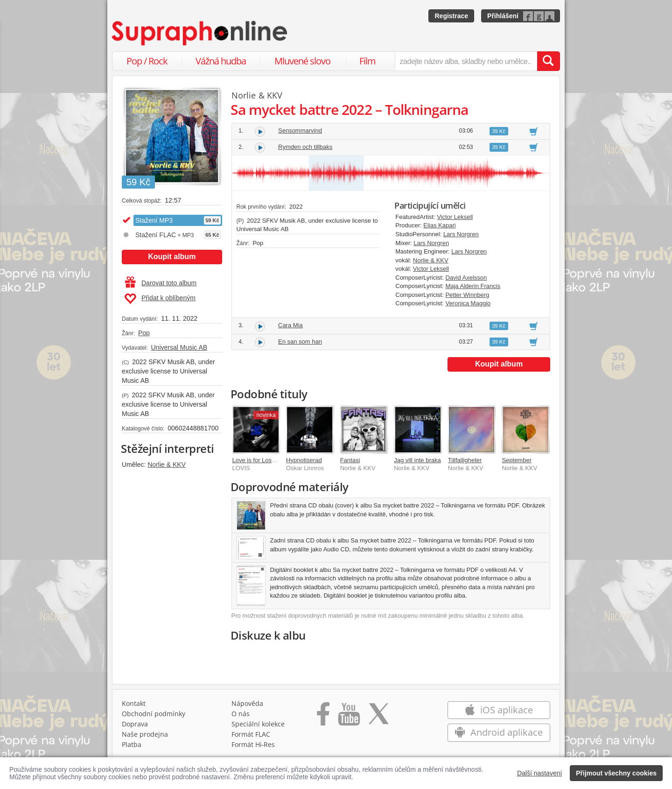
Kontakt (134, 703)
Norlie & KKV (167, 465)
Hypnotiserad (304, 460)
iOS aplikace (499, 710)
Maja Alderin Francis (473, 286)
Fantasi (350, 460)
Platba (132, 744)
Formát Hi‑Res (253, 744)
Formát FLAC (251, 734)
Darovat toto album (161, 283)
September (517, 460)
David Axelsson (466, 278)
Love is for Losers (256, 460)
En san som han (300, 342)
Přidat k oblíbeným (160, 299)
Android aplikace (499, 732)
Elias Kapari (439, 225)
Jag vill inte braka (417, 460)
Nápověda (247, 703)
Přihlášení (503, 16)
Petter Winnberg (467, 295)
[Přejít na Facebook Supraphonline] (323, 717)
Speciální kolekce (258, 724)
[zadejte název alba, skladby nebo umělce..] (466, 61)
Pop (144, 333)
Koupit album (172, 257)
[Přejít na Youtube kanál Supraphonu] (349, 717)
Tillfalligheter (465, 460)
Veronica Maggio (468, 303)
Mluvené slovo (302, 61)
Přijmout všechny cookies (616, 773)
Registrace (451, 16)
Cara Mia (290, 325)
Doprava (135, 724)
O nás (241, 714)
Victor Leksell (455, 217)
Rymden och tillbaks (305, 147)
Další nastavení (540, 773)
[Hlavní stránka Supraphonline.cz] (200, 33)
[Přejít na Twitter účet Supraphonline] (378, 717)
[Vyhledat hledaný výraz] (548, 61)
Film (367, 61)
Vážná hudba (221, 61)
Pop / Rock (147, 61)
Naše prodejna (145, 734)
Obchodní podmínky (154, 714)
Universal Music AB (179, 347)
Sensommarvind (300, 130)
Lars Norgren (461, 234)
